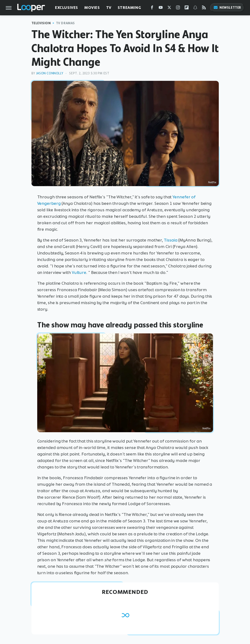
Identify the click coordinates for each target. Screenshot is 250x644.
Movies (92, 8)
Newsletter (227, 8)
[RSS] (204, 9)
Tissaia (171, 240)
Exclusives (67, 8)
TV (109, 8)
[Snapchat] (195, 9)
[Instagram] (178, 9)
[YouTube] (161, 9)
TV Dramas (65, 23)
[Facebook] (152, 9)
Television (41, 23)
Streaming (129, 8)
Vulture (79, 272)
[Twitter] (169, 9)
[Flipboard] (187, 9)
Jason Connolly (50, 73)
